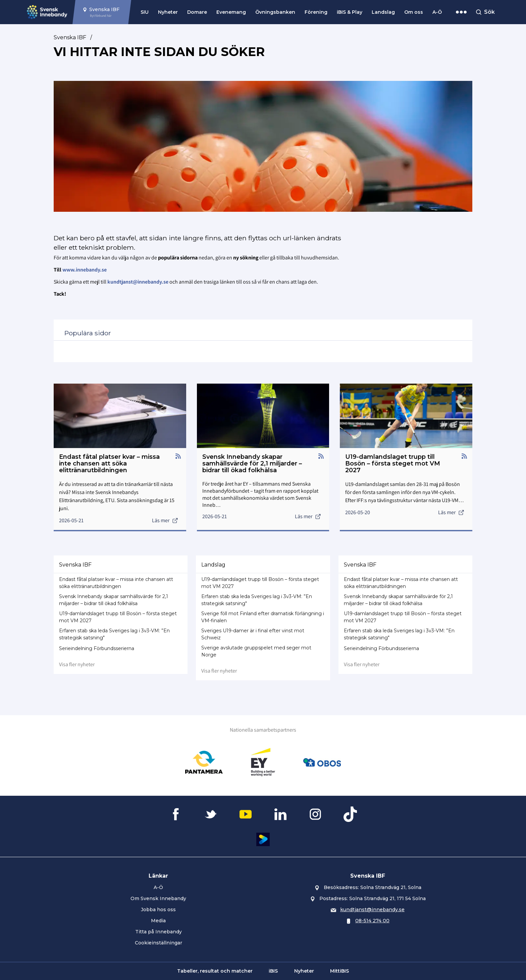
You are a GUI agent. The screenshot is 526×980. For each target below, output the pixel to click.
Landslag (383, 12)
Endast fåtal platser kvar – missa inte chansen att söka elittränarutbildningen (116, 583)
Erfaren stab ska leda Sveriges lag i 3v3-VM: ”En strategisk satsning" (114, 634)
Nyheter (168, 12)
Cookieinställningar (159, 943)
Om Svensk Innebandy (158, 898)
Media (158, 921)
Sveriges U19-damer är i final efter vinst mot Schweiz (253, 634)
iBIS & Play (350, 12)
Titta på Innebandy (159, 932)
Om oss (414, 12)
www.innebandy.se (85, 270)
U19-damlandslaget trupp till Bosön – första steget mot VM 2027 (118, 617)
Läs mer (165, 520)
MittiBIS (339, 971)
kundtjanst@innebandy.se (372, 910)
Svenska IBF (70, 37)
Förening (316, 12)
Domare (197, 12)
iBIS (273, 971)
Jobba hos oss (158, 910)
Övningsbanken (275, 12)
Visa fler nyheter (77, 664)
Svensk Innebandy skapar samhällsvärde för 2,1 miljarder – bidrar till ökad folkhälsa (114, 600)
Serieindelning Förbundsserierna (97, 648)
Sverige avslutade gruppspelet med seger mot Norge (256, 651)
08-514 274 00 (372, 921)
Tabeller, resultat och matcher (215, 971)
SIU (145, 12)
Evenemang (231, 12)
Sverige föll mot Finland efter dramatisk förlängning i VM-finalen (263, 617)
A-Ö (437, 12)
